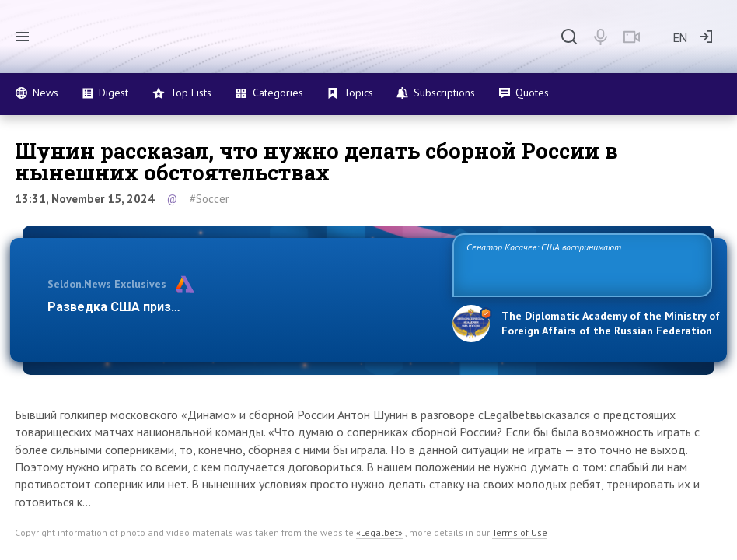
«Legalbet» (379, 532)
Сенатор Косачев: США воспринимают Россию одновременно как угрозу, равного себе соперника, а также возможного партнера (569, 264)
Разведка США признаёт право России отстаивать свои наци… (240, 307)
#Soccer (210, 199)
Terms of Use (520, 532)
